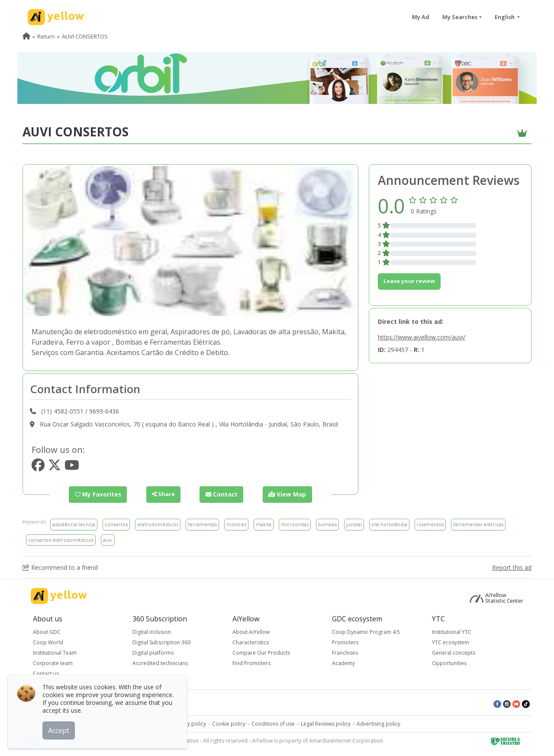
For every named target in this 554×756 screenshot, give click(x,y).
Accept (60, 730)
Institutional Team (55, 653)
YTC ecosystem (451, 642)
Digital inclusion (152, 632)
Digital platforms (153, 653)
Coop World (48, 642)
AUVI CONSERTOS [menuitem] (85, 36)
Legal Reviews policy (326, 724)
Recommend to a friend (60, 567)
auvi (108, 539)
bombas (327, 524)
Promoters (345, 642)
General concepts (454, 653)
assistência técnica (74, 524)
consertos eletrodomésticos (61, 539)
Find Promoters (251, 663)
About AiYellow (251, 632)
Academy (343, 663)
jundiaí (354, 524)
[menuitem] (26, 36)
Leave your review (409, 281)
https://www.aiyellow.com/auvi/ (422, 337)
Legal (160, 724)
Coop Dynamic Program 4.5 (366, 632)
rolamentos (430, 524)
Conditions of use (273, 724)
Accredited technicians (160, 663)
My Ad (421, 17)
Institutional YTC (452, 632)
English (505, 17)
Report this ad (512, 567)
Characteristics (251, 642)
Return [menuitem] (46, 36)
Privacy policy (189, 724)
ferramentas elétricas (478, 524)
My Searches (460, 17)
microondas (295, 524)
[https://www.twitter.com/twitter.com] (55, 467)
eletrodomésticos (158, 524)
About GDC (47, 632)
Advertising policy (378, 724)
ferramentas (202, 524)
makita (264, 524)
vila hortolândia (389, 524)
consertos (116, 524)
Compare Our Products (261, 653)
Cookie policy (229, 724)
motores (236, 524)
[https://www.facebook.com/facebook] (38, 467)
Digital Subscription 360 (161, 642)
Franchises (345, 653)
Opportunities (449, 663)
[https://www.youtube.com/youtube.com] (72, 467)
